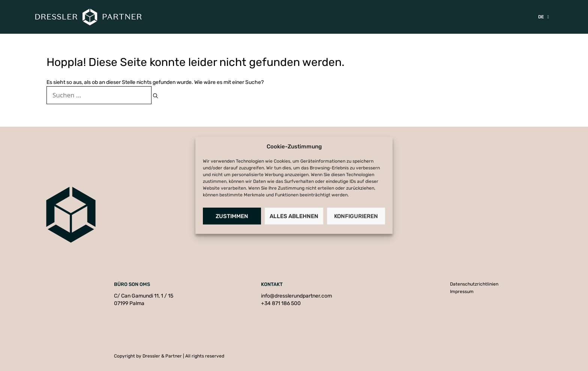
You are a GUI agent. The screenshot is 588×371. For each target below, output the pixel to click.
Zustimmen (232, 216)
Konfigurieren (356, 216)
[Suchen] (155, 96)
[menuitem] (544, 17)
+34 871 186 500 (281, 303)
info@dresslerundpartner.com (296, 296)
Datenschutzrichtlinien (474, 284)
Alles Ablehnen (294, 216)
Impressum (462, 292)
